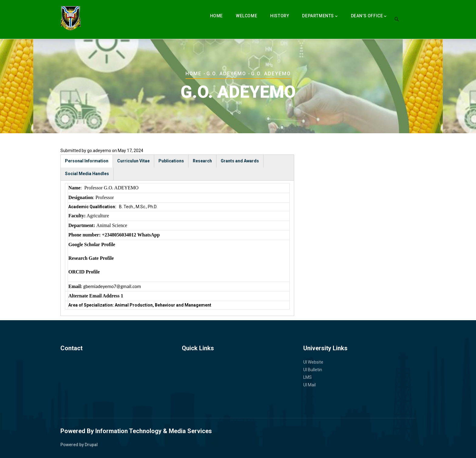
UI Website (313, 362)
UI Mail (309, 385)
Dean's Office (369, 16)
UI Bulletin (313, 370)
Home (216, 16)
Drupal (91, 445)
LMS (308, 377)
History (280, 16)
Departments (320, 16)
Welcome (246, 16)
